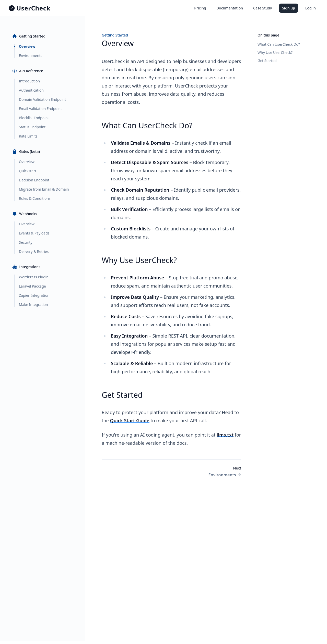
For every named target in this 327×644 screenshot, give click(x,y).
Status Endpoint (32, 127)
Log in (311, 8)
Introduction (29, 81)
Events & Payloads (34, 233)
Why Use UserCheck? (275, 52)
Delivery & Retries (34, 251)
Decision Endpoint (34, 180)
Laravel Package (32, 286)
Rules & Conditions (35, 198)
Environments (31, 55)
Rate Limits (28, 136)
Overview (27, 46)
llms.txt (225, 435)
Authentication (31, 90)
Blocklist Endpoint (34, 118)
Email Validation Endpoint (40, 109)
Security (26, 242)
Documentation (230, 8)
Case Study (262, 8)
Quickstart (28, 171)
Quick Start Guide (130, 420)
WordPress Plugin (34, 277)
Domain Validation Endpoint (42, 99)
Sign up (289, 8)
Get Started (267, 61)
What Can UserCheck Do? (279, 44)
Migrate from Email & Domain (44, 189)
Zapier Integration (34, 295)
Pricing (200, 8)
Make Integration (33, 305)
